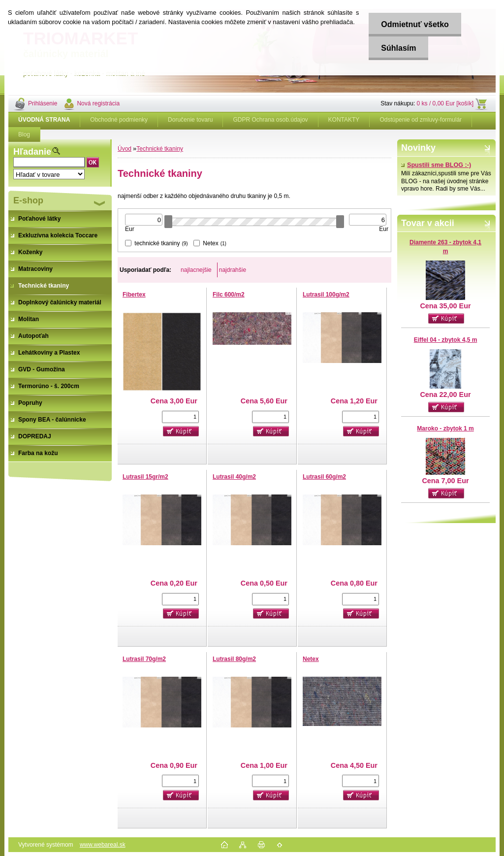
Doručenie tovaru (190, 120)
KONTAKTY (344, 120)
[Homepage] (44, 120)
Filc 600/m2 (229, 295)
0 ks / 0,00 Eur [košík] (445, 103)
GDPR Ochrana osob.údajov (270, 120)
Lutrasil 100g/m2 (326, 295)
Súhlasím (398, 48)
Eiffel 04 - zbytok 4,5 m (446, 340)
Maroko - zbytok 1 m (445, 428)
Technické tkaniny (160, 149)
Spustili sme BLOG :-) (436, 165)
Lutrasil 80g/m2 (234, 659)
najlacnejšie (196, 270)
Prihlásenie (43, 103)
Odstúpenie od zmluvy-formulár (421, 120)
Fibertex (134, 295)
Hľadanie (32, 152)
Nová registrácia (98, 103)
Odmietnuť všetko (415, 24)
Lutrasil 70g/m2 (144, 659)
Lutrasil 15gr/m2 (145, 477)
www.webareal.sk (103, 845)
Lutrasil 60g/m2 (324, 477)
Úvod (125, 149)
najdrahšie (233, 270)
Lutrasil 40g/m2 (234, 477)
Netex (311, 659)
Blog (24, 134)
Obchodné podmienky (119, 120)
